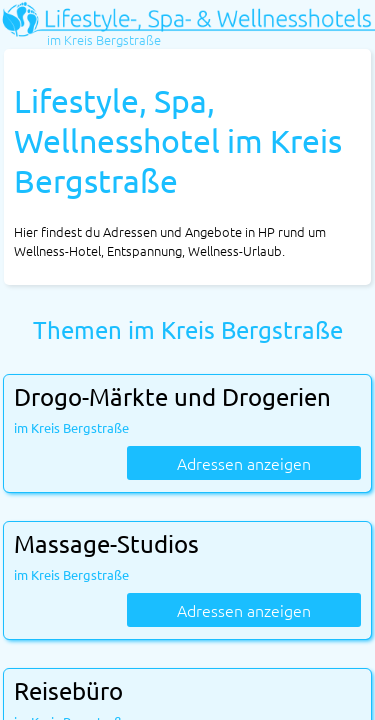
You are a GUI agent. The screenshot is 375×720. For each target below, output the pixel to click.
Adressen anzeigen (244, 463)
